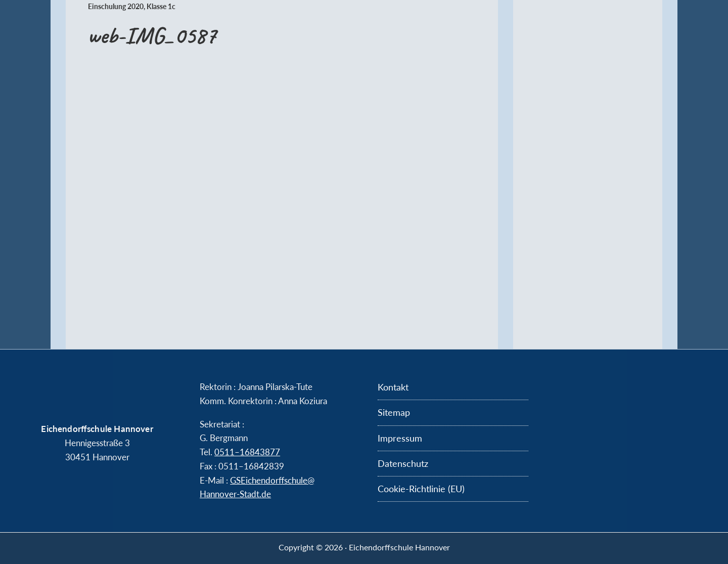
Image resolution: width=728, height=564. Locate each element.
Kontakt (393, 387)
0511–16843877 (247, 452)
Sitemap (394, 412)
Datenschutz (403, 463)
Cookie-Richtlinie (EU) (421, 489)
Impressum (400, 438)
